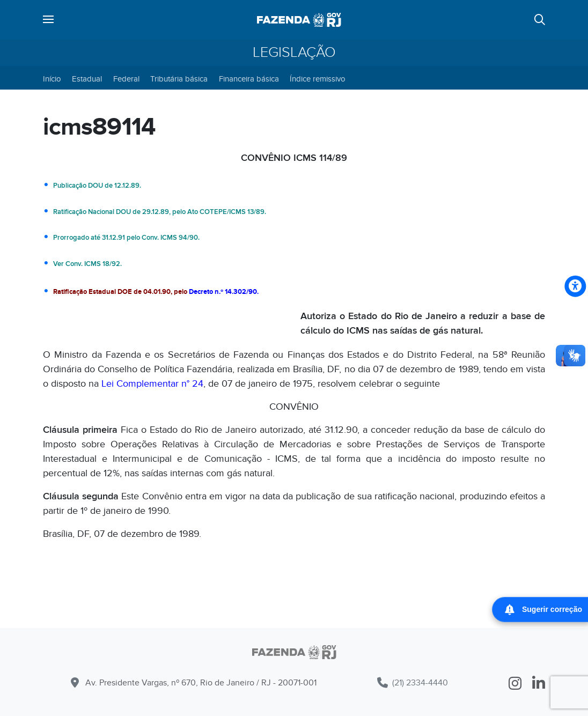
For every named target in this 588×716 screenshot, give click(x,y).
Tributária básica (179, 79)
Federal (126, 79)
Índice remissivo (318, 79)
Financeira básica (249, 79)
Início (52, 79)
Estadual (87, 79)
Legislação (294, 53)
